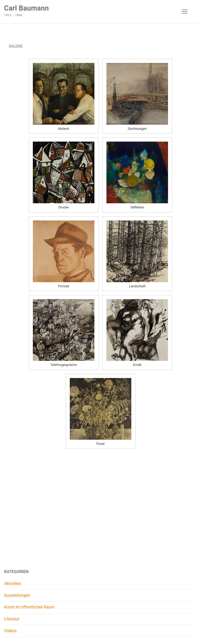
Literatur (12, 619)
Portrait (63, 286)
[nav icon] (185, 12)
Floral (100, 444)
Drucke (64, 207)
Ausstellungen (17, 595)
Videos (10, 631)
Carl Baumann (26, 8)
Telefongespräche (63, 365)
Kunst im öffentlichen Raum (29, 607)
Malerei (64, 129)
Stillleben (137, 207)
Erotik (137, 365)
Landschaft (137, 286)
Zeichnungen (137, 129)
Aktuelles (13, 583)
